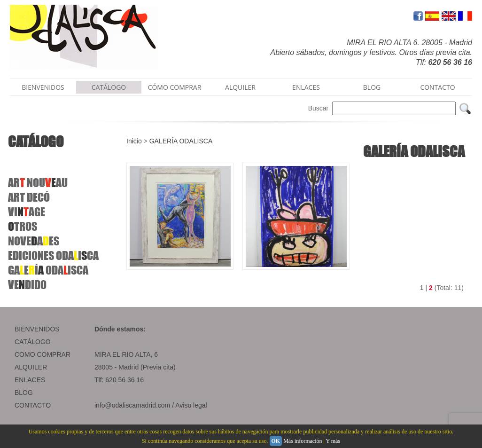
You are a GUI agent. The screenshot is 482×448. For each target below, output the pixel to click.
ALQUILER (240, 87)
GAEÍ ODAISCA (48, 270)
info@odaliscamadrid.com (132, 405)
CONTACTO (437, 87)
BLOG (372, 87)
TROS (23, 226)
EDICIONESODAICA (53, 255)
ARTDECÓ (29, 197)
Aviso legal (191, 405)
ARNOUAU (38, 183)
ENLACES (306, 87)
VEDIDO (27, 285)
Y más (333, 441)
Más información (303, 441)
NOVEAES (34, 241)
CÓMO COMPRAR (175, 87)
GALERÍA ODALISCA (181, 141)
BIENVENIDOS (43, 87)
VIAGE (27, 212)
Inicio (134, 141)
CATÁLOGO (109, 87)
